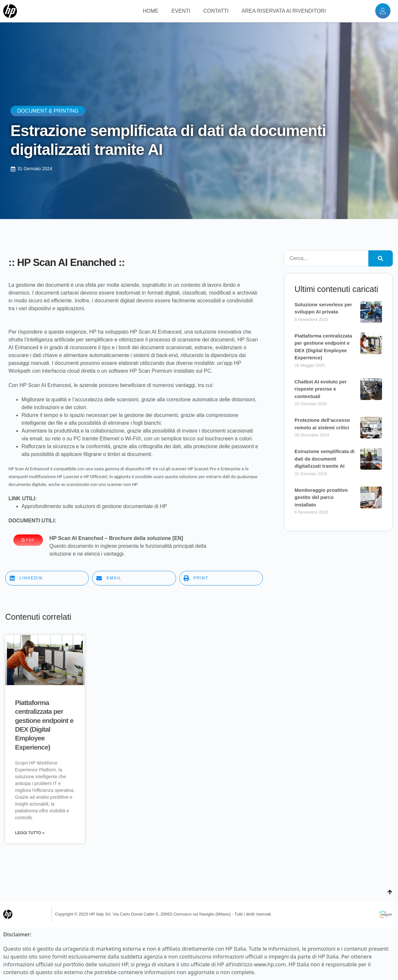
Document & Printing (48, 111)
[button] (47, 578)
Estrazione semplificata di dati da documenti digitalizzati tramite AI (324, 459)
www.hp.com (270, 965)
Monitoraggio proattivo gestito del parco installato (321, 497)
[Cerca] (381, 258)
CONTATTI (216, 11)
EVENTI (181, 11)
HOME (151, 11)
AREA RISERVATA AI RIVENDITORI (284, 11)
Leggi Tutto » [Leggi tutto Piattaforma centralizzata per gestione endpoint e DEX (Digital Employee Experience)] (30, 834)
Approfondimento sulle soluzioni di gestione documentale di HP (94, 506)
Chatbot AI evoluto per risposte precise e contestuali (321, 389)
